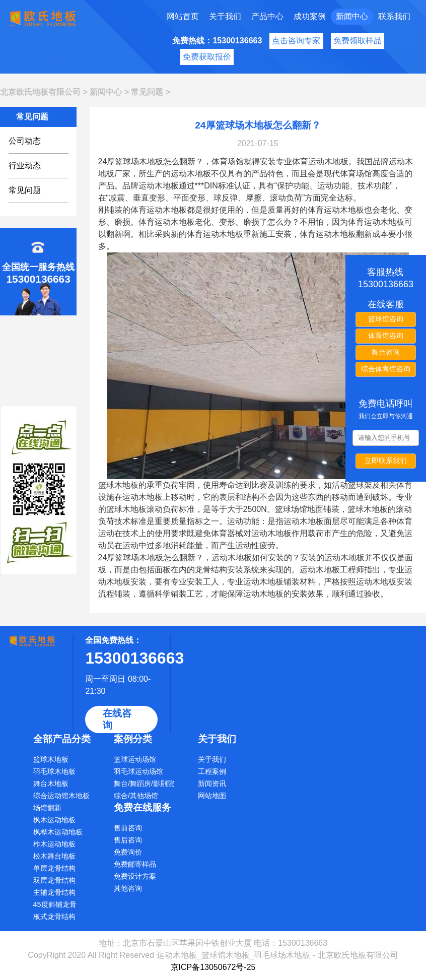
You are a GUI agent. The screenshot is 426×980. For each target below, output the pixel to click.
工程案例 (212, 771)
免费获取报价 (207, 57)
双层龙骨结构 (54, 880)
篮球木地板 (51, 759)
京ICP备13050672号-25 (213, 967)
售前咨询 (128, 828)
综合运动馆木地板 (61, 796)
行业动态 (25, 166)
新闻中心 (352, 16)
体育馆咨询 (386, 336)
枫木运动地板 (54, 820)
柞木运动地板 (54, 844)
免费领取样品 (358, 41)
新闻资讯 (212, 783)
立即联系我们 (386, 461)
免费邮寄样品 (135, 864)
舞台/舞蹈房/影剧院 (144, 783)
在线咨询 (117, 719)
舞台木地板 (51, 783)
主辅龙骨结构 (54, 892)
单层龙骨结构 (54, 868)
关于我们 (225, 16)
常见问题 (147, 92)
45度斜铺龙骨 (55, 904)
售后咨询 (128, 840)
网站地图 (212, 796)
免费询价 (128, 852)
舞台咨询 (386, 352)
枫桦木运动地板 (58, 832)
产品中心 (267, 16)
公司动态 (25, 141)
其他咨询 (128, 888)
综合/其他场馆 (136, 796)
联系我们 (394, 16)
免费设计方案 (135, 876)
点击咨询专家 (296, 41)
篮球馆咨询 (386, 319)
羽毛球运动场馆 (138, 771)
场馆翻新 (47, 808)
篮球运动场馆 (135, 759)
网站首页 (183, 16)
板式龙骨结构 (54, 917)
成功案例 (310, 16)
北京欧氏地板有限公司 (40, 92)
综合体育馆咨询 (386, 369)
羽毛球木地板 (54, 771)
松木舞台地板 (54, 856)
